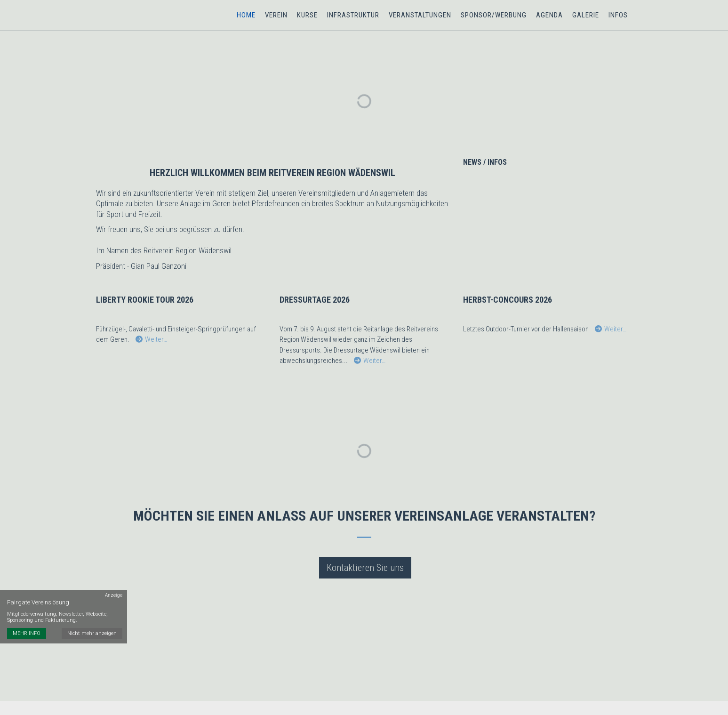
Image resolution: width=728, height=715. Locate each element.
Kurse (307, 15)
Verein (276, 15)
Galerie (586, 15)
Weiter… (151, 340)
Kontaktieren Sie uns (365, 568)
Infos (618, 15)
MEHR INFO (27, 633)
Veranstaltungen (420, 15)
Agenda (549, 15)
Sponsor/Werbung (494, 15)
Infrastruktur (353, 15)
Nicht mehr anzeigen (92, 633)
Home (246, 15)
